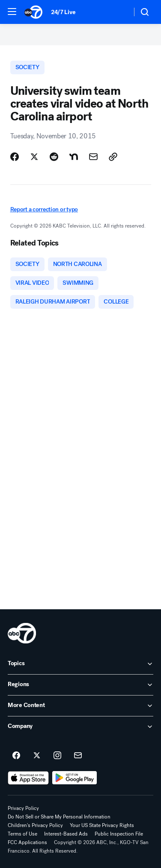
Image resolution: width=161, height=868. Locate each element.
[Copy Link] (113, 157)
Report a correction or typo (44, 209)
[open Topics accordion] (80, 664)
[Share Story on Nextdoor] (74, 157)
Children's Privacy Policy (35, 825)
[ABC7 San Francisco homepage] (33, 12)
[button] (12, 12)
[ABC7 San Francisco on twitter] (37, 756)
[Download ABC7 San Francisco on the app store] (28, 778)
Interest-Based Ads (66, 834)
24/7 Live (63, 12)
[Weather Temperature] (118, 12)
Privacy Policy (23, 808)
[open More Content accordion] (80, 706)
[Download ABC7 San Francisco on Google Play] (75, 778)
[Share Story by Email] (93, 157)
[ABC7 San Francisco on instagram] (57, 756)
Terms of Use (22, 834)
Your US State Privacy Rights (102, 825)
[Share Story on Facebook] (15, 157)
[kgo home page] (22, 633)
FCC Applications (27, 842)
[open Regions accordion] (80, 685)
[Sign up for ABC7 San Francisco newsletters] (78, 756)
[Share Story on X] (34, 157)
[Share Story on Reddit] (54, 157)
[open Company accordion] (80, 727)
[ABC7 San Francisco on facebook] (16, 756)
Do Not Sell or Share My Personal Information (59, 817)
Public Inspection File (119, 834)
